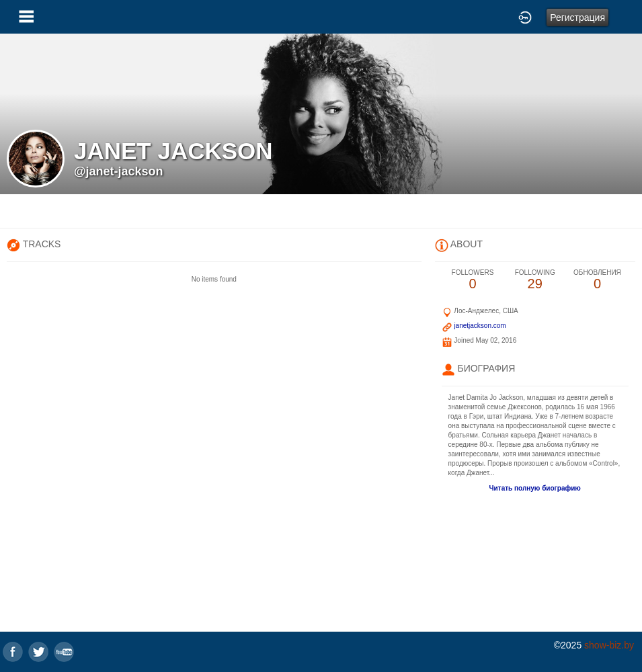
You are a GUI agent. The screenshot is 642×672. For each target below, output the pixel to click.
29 (535, 280)
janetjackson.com (480, 326)
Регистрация (577, 17)
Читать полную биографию (535, 488)
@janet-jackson (119, 171)
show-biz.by (609, 645)
